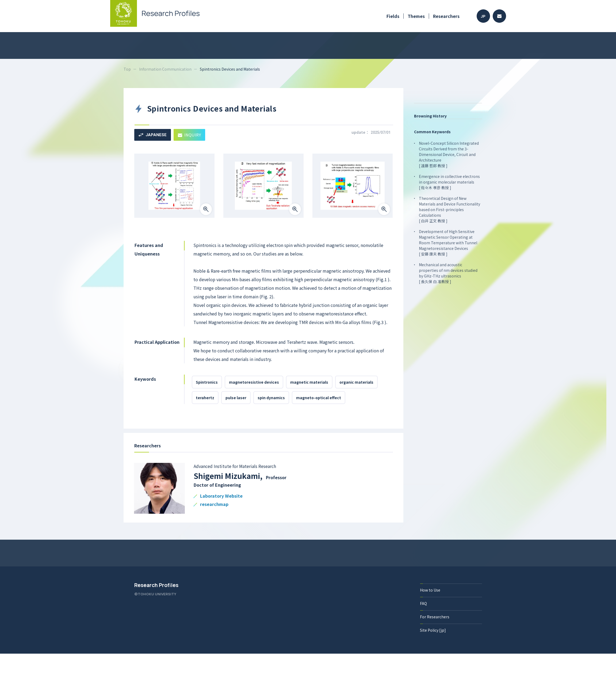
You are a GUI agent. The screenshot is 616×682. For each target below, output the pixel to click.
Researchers (446, 16)
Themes (416, 16)
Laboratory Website (221, 496)
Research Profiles (156, 585)
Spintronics (207, 382)
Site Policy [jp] (433, 630)
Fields (393, 16)
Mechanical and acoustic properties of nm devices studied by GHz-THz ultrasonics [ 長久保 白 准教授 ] (448, 273)
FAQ (424, 603)
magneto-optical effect (319, 398)
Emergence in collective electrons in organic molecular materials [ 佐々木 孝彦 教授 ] (450, 182)
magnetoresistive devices (254, 382)
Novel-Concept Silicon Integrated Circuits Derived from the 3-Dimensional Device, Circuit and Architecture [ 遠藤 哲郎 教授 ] (449, 154)
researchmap (214, 504)
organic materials (357, 382)
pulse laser (236, 398)
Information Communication (165, 69)
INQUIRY (190, 135)
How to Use (430, 590)
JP (483, 16)
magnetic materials (309, 382)
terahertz (205, 398)
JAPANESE (153, 135)
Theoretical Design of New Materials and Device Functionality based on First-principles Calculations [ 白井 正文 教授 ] (450, 209)
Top (127, 69)
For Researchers (435, 617)
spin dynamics (271, 398)
